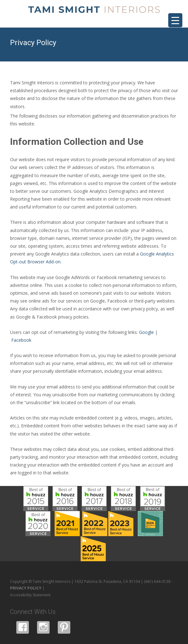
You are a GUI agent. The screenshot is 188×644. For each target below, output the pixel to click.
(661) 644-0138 (157, 581)
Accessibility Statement (30, 595)
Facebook (21, 340)
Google (146, 332)
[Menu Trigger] (175, 20)
